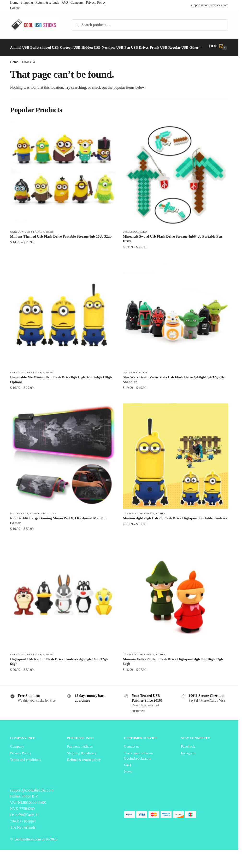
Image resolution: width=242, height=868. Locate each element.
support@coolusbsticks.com (209, 5)
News (128, 783)
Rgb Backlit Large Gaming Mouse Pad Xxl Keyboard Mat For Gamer (58, 532)
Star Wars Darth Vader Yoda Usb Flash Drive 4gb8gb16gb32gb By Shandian (174, 391)
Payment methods (80, 758)
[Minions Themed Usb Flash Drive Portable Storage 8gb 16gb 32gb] (63, 186)
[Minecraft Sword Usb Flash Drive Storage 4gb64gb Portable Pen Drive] (176, 186)
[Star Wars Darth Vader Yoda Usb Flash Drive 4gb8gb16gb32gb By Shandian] (176, 327)
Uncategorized (135, 243)
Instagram (188, 765)
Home (14, 73)
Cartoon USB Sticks (26, 243)
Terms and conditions (26, 771)
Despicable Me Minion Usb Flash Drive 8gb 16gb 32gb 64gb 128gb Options (61, 391)
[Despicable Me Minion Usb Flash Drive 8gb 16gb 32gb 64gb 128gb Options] (63, 327)
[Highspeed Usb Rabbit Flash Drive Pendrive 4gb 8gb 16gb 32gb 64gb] (63, 609)
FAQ (127, 777)
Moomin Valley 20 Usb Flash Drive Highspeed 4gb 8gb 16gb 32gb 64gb (173, 673)
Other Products (43, 525)
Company (17, 758)
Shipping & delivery (82, 765)
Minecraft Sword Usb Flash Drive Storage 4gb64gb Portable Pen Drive (172, 250)
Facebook (188, 758)
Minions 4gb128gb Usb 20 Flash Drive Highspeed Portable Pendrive (175, 530)
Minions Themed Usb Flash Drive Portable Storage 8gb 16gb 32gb (61, 248)
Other (48, 243)
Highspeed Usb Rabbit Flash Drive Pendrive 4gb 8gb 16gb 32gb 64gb (59, 673)
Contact (15, 8)
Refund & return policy (84, 771)
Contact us (132, 758)
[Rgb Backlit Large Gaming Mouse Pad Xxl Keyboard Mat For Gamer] (63, 468)
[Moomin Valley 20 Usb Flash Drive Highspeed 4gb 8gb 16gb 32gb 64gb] (176, 609)
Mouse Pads (19, 525)
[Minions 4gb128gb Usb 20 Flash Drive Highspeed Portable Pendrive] (176, 468)
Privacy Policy (21, 765)
